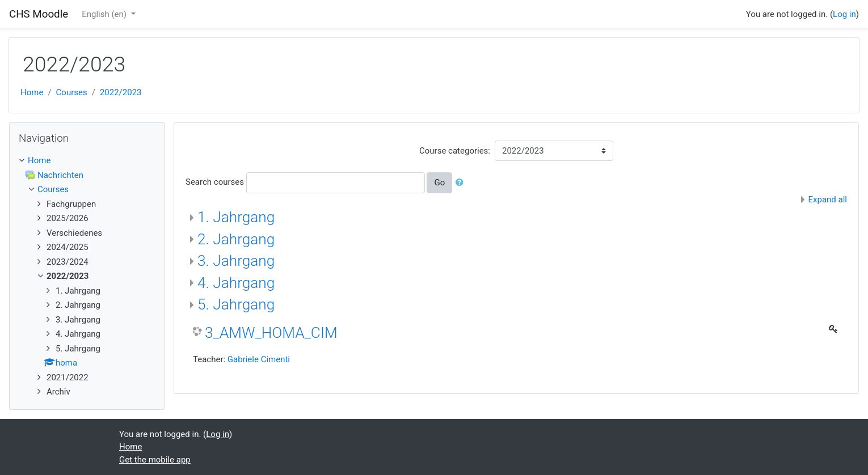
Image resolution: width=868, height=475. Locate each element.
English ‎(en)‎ (105, 14)
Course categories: (455, 151)
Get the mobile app (155, 460)
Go (439, 183)
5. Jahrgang (236, 304)
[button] (462, 183)
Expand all (828, 200)
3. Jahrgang (236, 261)
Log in (844, 14)
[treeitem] (87, 161)
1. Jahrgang (236, 217)
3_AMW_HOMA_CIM (271, 333)
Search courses (215, 182)
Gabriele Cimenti (259, 359)
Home (32, 92)
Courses (72, 92)
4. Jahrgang (236, 283)
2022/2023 (121, 92)
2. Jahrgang (236, 239)
